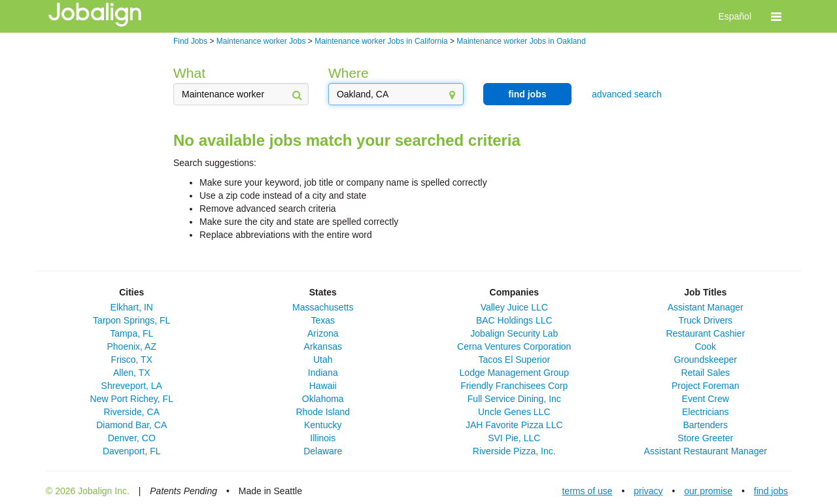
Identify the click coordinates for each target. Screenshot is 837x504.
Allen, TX (132, 373)
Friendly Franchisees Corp (514, 386)
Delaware (323, 451)
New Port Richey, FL (132, 399)
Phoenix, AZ (132, 346)
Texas (323, 320)
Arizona (323, 333)
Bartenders (706, 425)
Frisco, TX (131, 360)
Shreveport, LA (132, 386)
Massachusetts (323, 307)
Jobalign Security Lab (514, 333)
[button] (776, 16)
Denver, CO (132, 438)
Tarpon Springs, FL (131, 320)
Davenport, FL (132, 451)
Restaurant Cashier (705, 333)
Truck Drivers (705, 320)
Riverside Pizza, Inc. (514, 451)
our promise (708, 491)
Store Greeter (705, 438)
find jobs (527, 94)
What (189, 73)
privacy (648, 491)
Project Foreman (705, 386)
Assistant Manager (706, 307)
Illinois (323, 438)
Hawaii (323, 386)
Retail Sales (705, 373)
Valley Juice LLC (514, 307)
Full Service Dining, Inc (514, 399)
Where (349, 73)
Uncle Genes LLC (514, 412)
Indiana (323, 373)
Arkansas (323, 346)
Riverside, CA (131, 412)
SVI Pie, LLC (514, 438)
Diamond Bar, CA (131, 425)
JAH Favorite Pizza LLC (514, 425)
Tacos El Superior (514, 360)
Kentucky (323, 425)
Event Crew (706, 399)
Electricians (706, 412)
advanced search (627, 94)
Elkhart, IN (132, 307)
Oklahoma (323, 399)
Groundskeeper (705, 360)
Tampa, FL (131, 333)
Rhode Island (323, 412)
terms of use (587, 491)
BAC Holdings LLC (514, 320)
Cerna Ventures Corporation (514, 346)
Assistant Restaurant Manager (706, 451)
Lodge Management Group (514, 373)
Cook (705, 346)
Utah (323, 360)
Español (735, 16)
